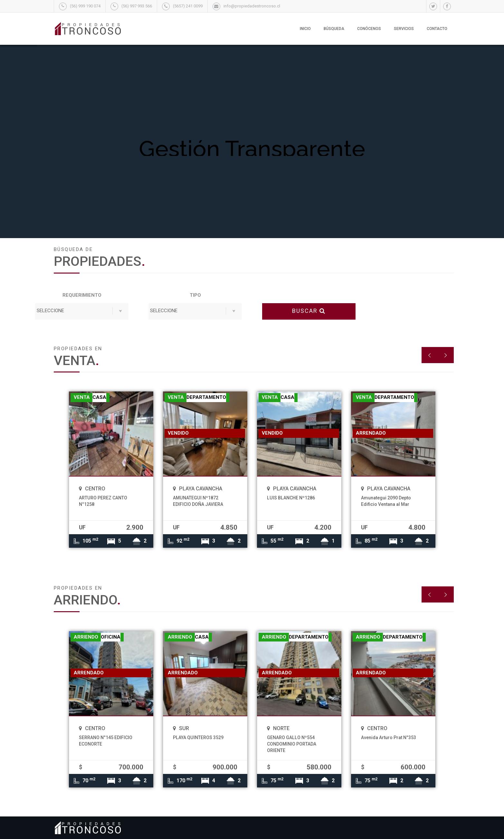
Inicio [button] (305, 29)
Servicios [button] (404, 29)
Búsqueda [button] (334, 29)
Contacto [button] (437, 29)
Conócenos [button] (369, 29)
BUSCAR (309, 311)
